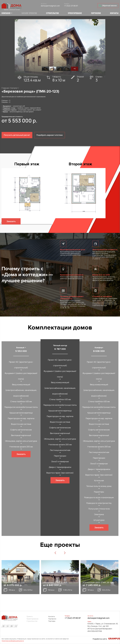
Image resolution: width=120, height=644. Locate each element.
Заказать (11, 221)
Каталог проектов (29, 13)
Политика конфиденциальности (13, 641)
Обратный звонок (108, 6)
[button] (18, 49)
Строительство (52, 13)
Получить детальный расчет (17, 135)
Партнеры (52, 621)
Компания (6, 13)
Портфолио (96, 13)
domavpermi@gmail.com (50, 6)
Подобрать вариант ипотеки (50, 135)
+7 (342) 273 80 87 (71, 6)
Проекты (30, 616)
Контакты (114, 13)
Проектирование (75, 13)
